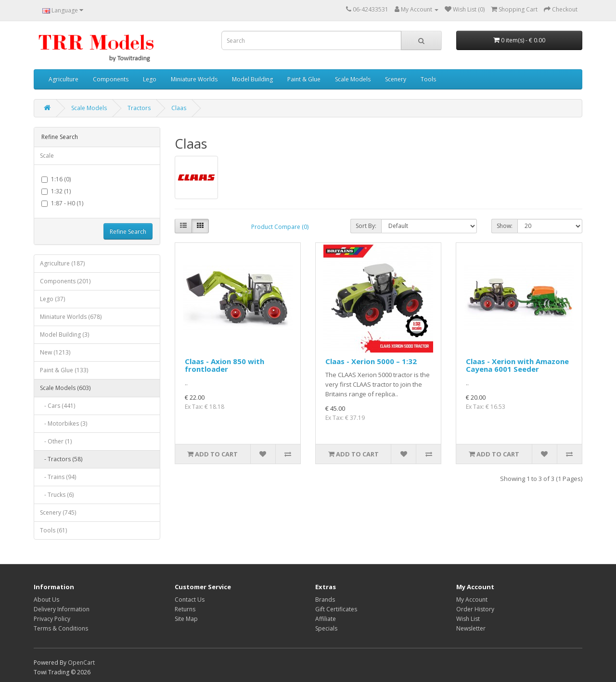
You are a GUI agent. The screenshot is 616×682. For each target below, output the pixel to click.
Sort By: (366, 226)
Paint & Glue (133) (64, 370)
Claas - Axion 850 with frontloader (225, 365)
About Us (46, 600)
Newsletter (471, 628)
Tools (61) (53, 530)
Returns (185, 609)
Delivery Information (62, 609)
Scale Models (353, 79)
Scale (47, 156)
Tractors (139, 108)
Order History (475, 609)
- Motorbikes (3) (64, 423)
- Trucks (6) (57, 495)
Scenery (396, 79)
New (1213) (55, 352)
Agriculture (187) (62, 263)
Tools (428, 79)
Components (111, 79)
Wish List (468, 619)
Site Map (186, 619)
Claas (179, 108)
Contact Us (190, 600)
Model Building (252, 79)
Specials (326, 628)
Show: (505, 226)
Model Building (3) (64, 335)
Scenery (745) (58, 512)
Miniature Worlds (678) (71, 317)
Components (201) (65, 281)
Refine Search (128, 232)
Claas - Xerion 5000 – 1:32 (371, 361)
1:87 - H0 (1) (62, 203)
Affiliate (326, 619)
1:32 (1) (56, 191)
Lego (150, 79)
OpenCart (81, 663)
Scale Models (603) (65, 388)
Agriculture (64, 79)
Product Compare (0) (280, 227)
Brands (325, 600)
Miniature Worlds (194, 79)
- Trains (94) (58, 477)
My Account (472, 600)
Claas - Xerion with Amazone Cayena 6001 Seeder (517, 365)
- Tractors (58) (61, 459)
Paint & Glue (304, 79)
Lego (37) (52, 299)
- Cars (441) (58, 406)
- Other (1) (56, 441)
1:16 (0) (56, 179)
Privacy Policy (52, 619)
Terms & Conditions (61, 628)
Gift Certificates (336, 609)
